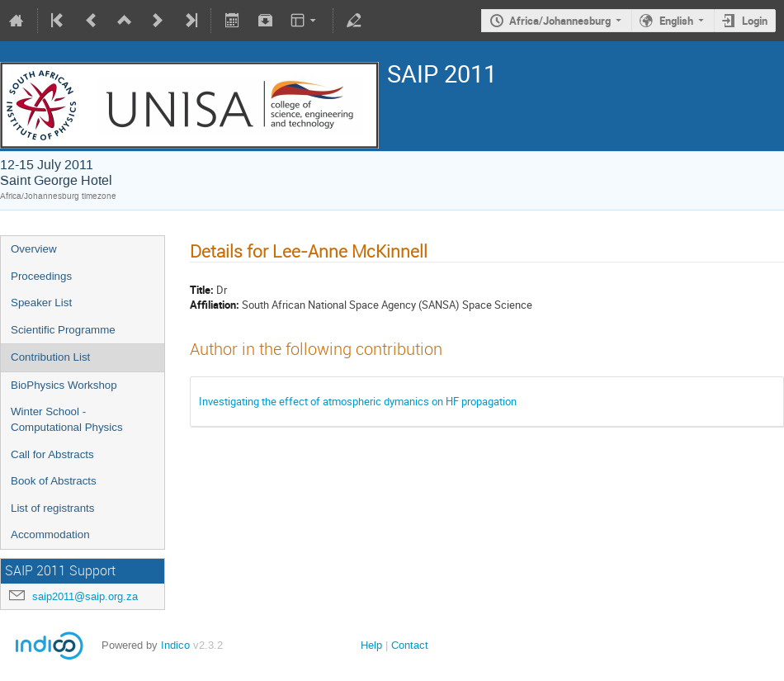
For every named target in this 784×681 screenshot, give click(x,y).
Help (371, 645)
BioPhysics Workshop (64, 385)
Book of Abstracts (54, 481)
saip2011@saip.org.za (85, 596)
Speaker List (41, 303)
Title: (202, 290)
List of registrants (52, 508)
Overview (34, 249)
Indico (175, 645)
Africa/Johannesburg (560, 21)
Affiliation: (215, 305)
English (676, 21)
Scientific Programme (63, 330)
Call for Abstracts (52, 454)
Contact (410, 645)
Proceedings (41, 276)
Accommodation (50, 534)
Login (755, 21)
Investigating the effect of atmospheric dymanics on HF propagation (358, 401)
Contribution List (50, 357)
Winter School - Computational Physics (67, 419)
